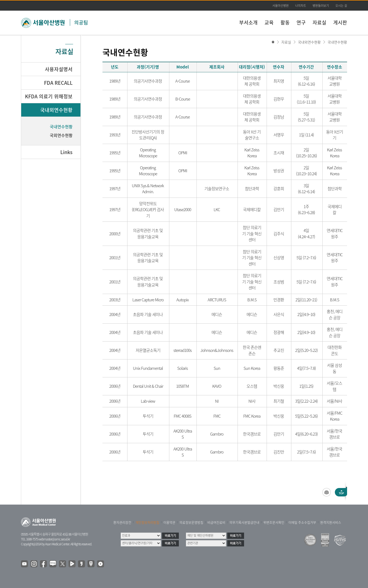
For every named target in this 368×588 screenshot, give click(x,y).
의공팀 (81, 22)
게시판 (340, 22)
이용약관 (169, 523)
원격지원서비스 (331, 523)
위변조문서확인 (274, 523)
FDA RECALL (58, 83)
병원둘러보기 (321, 6)
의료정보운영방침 (191, 523)
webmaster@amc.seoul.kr (54, 539)
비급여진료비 (216, 523)
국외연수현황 (61, 135)
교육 (269, 22)
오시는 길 (341, 6)
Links (66, 152)
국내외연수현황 (309, 42)
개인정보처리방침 (147, 523)
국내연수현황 (337, 42)
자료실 (319, 22)
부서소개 (248, 22)
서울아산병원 (280, 6)
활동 (285, 22)
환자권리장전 (122, 523)
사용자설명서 (59, 69)
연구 (301, 22)
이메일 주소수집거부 (302, 523)
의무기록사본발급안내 (244, 523)
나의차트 (301, 6)
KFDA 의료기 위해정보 (49, 96)
